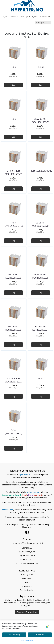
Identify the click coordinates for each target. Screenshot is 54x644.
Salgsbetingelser (27, 590)
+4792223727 (29, 560)
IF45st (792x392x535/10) (14, 224)
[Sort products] (43, 23)
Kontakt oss (27, 586)
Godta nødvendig (14, 635)
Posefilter (12, 17)
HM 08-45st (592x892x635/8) (13, 276)
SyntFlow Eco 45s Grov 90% (41, 17)
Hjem (5, 17)
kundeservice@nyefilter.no (27, 564)
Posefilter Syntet (23, 17)
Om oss (27, 582)
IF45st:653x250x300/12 (41, 171)
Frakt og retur (27, 574)
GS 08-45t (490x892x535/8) (41, 224)
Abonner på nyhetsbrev (27, 612)
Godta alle (40, 635)
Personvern (27, 578)
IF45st (13, 67)
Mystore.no (27, 527)
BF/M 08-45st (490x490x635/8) (41, 276)
